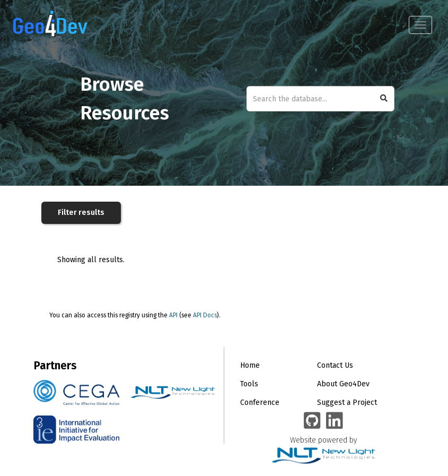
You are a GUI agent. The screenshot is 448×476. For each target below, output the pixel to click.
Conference (260, 403)
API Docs (205, 315)
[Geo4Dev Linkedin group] (335, 421)
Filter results (81, 213)
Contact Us (335, 365)
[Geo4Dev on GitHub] (312, 421)
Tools (249, 384)
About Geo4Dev (343, 384)
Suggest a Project (347, 403)
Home (250, 365)
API (173, 315)
